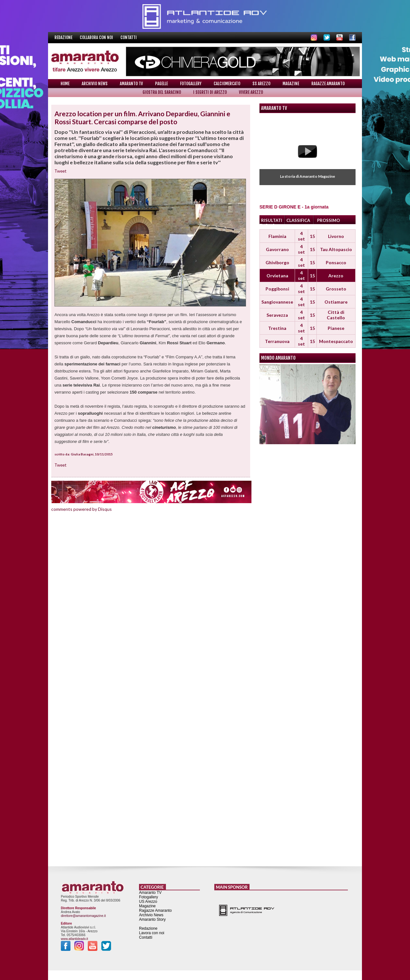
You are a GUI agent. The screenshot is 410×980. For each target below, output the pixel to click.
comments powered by (82, 509)
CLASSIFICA (298, 220)
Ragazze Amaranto (328, 84)
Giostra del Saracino (162, 92)
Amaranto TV (131, 84)
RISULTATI (272, 220)
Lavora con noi (152, 933)
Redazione (64, 37)
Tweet (60, 171)
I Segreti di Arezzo (210, 92)
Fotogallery (191, 84)
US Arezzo (148, 902)
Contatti (129, 37)
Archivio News (95, 84)
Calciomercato (227, 84)
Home (65, 84)
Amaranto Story (152, 919)
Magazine (291, 84)
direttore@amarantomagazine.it (83, 916)
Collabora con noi (97, 37)
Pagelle (161, 84)
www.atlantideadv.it (74, 939)
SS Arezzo (261, 84)
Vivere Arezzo (251, 92)
